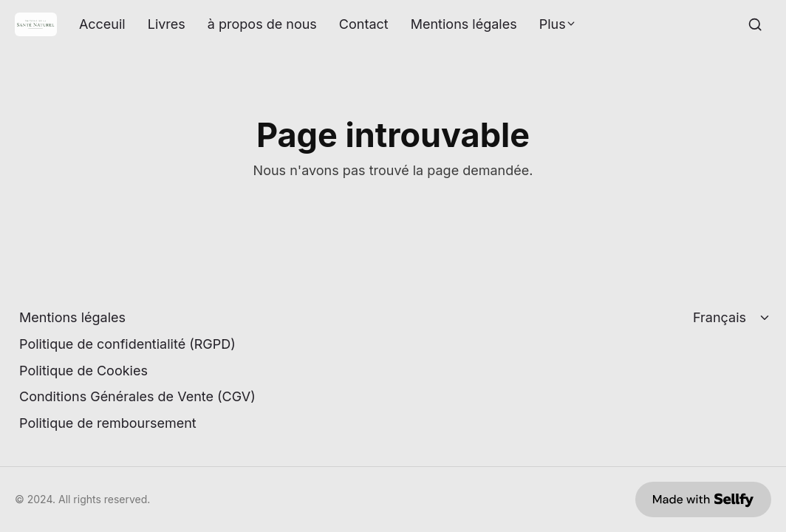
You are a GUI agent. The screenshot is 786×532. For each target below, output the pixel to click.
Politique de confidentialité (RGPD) (127, 344)
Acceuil (102, 24)
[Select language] (733, 318)
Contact (364, 24)
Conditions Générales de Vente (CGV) (137, 396)
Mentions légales (464, 24)
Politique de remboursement (108, 423)
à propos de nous (262, 24)
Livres (167, 24)
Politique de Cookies (83, 371)
